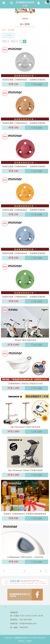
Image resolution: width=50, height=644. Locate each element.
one (21, 41)
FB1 (25, 595)
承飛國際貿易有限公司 (25, 10)
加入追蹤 (38, 84)
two (25, 41)
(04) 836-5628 (26, 620)
